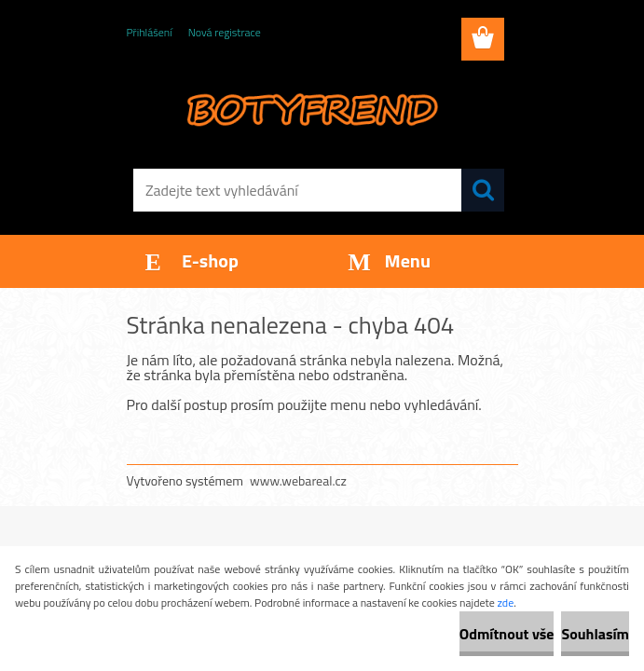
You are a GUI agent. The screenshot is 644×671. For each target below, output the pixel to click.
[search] (483, 190)
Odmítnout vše (507, 634)
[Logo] (311, 108)
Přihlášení (150, 32)
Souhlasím (595, 634)
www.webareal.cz (298, 480)
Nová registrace (225, 32)
